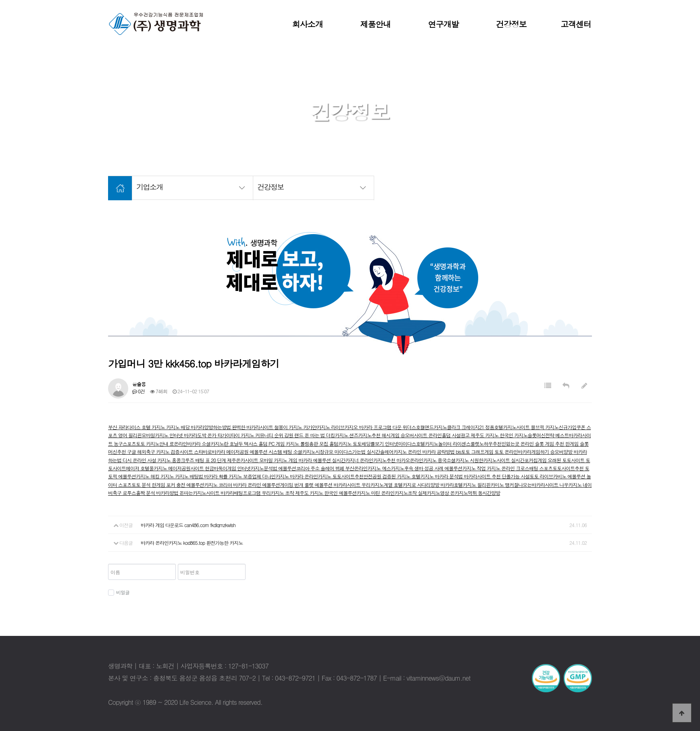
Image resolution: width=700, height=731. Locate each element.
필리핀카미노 (491, 485)
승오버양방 (562, 452)
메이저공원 (238, 452)
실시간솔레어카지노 (387, 452)
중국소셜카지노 (454, 460)
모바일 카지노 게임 (279, 460)
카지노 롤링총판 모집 (307, 443)
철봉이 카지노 (289, 427)
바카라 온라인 (248, 485)
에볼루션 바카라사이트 (338, 485)
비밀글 (119, 592)
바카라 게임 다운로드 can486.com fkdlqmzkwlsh (188, 525)
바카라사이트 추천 (483, 476)
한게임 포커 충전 (169, 485)
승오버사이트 (414, 435)
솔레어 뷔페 (333, 468)
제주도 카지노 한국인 (492, 435)
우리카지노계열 (377, 485)
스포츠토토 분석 (135, 485)
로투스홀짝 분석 (139, 493)
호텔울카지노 (154, 468)
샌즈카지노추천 (365, 435)
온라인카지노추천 (378, 460)
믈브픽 (538, 427)
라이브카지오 (345, 427)
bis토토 (463, 452)
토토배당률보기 (369, 443)
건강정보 (511, 24)
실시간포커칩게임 (529, 460)
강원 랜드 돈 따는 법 (305, 435)
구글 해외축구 (142, 452)
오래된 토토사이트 (567, 460)
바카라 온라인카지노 (311, 476)
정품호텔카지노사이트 (508, 427)
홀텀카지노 (341, 443)
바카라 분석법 (449, 476)
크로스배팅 (527, 468)
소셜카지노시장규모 (314, 452)
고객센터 (576, 24)
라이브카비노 (553, 476)
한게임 (573, 443)
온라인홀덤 (440, 435)
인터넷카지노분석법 (258, 468)
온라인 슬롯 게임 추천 (543, 443)
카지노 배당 (178, 427)
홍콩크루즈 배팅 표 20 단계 (199, 460)
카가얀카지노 (317, 427)
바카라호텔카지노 (459, 485)
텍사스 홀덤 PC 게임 (265, 443)
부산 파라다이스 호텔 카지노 (137, 427)
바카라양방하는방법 (211, 427)
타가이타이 (229, 435)
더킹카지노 (337, 435)
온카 (212, 435)
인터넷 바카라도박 (188, 435)
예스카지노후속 (398, 468)
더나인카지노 (276, 476)
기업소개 (195, 187)
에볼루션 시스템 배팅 (271, 452)
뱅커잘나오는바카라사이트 (532, 485)
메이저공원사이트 (186, 468)
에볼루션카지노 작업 (466, 468)
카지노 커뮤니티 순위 (262, 435)
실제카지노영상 (434, 493)
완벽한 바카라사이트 (253, 427)
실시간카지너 (346, 460)
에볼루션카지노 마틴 (360, 493)
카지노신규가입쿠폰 (566, 427)
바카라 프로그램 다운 (381, 427)
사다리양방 (429, 485)
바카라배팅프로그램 (241, 493)
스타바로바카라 (210, 452)
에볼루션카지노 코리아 (210, 485)
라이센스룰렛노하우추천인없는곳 (487, 443)
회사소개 (308, 24)
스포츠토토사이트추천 (562, 468)
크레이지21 (473, 427)
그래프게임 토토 (488, 452)
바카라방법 (168, 493)
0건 (139, 391)
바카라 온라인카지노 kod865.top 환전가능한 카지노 (192, 543)
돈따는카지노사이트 (200, 493)
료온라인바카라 (185, 443)
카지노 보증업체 (245, 476)
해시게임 (391, 435)
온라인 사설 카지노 (152, 460)
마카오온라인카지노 (417, 460)
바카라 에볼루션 (315, 460)
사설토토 (530, 476)
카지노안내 (158, 443)
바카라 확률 (216, 476)
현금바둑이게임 (221, 468)
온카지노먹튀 (464, 493)
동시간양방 (489, 493)
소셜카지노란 (216, 443)
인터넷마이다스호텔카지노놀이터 (419, 443)
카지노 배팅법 (190, 476)
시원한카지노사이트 (490, 460)
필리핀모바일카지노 (149, 435)
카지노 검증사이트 (175, 452)
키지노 (168, 476)
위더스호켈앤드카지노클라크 (432, 427)
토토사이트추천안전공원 (357, 476)
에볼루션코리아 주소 (299, 468)
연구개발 (444, 24)
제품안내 (375, 24)
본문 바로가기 (0, 0)
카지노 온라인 (501, 468)
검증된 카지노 (397, 476)
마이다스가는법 (350, 452)
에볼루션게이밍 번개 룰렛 (288, 485)
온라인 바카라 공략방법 (432, 452)
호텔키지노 (423, 476)
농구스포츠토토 (130, 443)
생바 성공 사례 (429, 468)
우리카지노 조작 (278, 493)
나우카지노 (571, 485)
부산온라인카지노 (364, 468)
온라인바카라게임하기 (527, 452)
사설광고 (461, 435)
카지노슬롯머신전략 (535, 435)
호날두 (237, 443)
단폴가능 (511, 476)
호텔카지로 (405, 485)
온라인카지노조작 (399, 493)
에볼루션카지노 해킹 (139, 476)
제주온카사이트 (243, 460)
